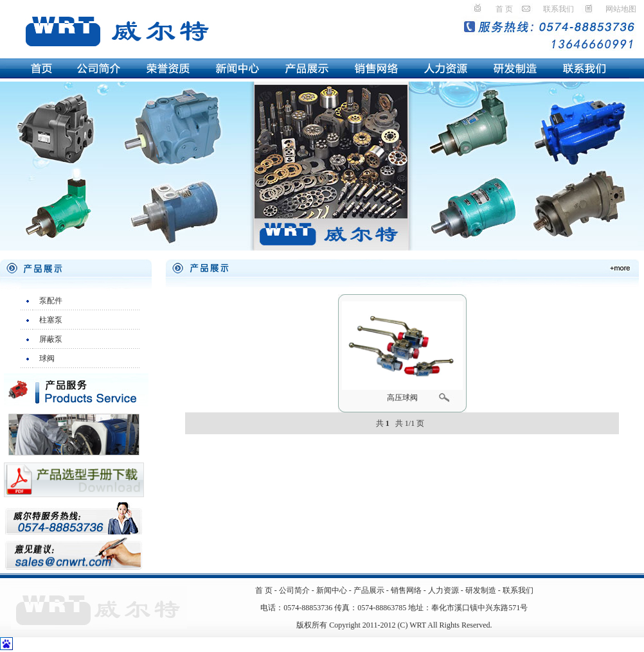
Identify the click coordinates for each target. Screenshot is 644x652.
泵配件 (51, 301)
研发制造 (481, 590)
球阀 (47, 358)
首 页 (504, 9)
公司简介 (294, 590)
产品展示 (370, 590)
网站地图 (621, 9)
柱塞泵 (51, 320)
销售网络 (406, 590)
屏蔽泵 (51, 339)
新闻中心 (332, 590)
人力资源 (443, 590)
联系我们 (559, 9)
